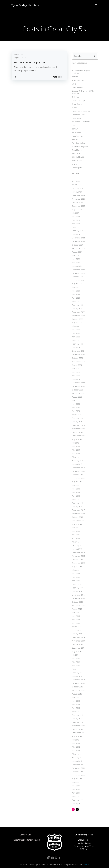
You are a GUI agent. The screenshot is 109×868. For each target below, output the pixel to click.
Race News (76, 129)
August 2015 (77, 606)
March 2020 (76, 412)
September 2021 (78, 359)
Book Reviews (77, 84)
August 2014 (77, 649)
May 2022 (76, 330)
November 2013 (78, 680)
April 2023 (76, 295)
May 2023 (76, 291)
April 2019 (76, 451)
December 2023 (78, 267)
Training (75, 161)
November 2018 (78, 468)
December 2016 (78, 550)
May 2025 (76, 217)
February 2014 (77, 670)
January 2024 (77, 263)
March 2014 (76, 666)
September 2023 (78, 277)
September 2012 (78, 730)
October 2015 (77, 599)
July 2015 (75, 610)
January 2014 (77, 673)
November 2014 (78, 638)
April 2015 (76, 620)
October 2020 (77, 387)
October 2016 (77, 557)
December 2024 (78, 235)
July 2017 (75, 525)
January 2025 (77, 231)
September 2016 (78, 560)
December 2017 (78, 507)
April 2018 (76, 493)
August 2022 (77, 320)
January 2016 (77, 588)
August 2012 (77, 733)
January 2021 (77, 376)
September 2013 (78, 687)
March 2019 (76, 454)
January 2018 (77, 504)
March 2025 (76, 224)
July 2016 (75, 567)
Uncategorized (77, 165)
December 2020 (78, 380)
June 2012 (76, 740)
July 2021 (75, 366)
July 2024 (75, 253)
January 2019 (77, 461)
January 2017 (77, 546)
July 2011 (75, 779)
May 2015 (76, 617)
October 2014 (77, 641)
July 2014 (75, 652)
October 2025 (77, 200)
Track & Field (77, 158)
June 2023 (76, 288)
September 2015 (78, 603)
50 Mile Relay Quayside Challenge (85, 70)
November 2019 (78, 426)
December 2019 (78, 422)
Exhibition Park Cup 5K (80, 108)
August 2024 (77, 249)
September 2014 (78, 645)
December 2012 (78, 719)
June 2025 (76, 214)
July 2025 (75, 210)
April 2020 (76, 408)
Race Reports (77, 133)
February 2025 (77, 228)
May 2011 (76, 786)
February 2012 (77, 755)
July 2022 (75, 323)
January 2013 (77, 716)
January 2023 (77, 306)
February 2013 (77, 712)
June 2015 (76, 613)
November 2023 (78, 270)
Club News (76, 94)
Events (74, 105)
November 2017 (78, 511)
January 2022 (77, 344)
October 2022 (77, 316)
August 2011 (77, 776)
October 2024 (77, 242)
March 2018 (76, 496)
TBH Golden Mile (78, 154)
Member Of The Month (81, 119)
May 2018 (76, 489)
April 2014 (76, 663)
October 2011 (77, 769)
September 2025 (78, 203)
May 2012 (76, 744)
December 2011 (78, 762)
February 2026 (77, 185)
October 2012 (77, 726)
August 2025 (77, 207)
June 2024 (76, 256)
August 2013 (77, 691)
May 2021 (76, 373)
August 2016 (77, 564)
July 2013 (75, 694)
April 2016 (76, 578)
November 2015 (78, 595)
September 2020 (78, 390)
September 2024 (78, 245)
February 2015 (77, 627)
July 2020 (75, 397)
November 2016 (78, 553)
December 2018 (78, 465)
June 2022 (76, 327)
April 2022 (76, 334)
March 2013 (76, 709)
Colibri (86, 862)
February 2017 (77, 542)
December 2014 (78, 634)
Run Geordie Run (78, 140)
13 (17, 77)
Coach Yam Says (78, 98)
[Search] (95, 56)
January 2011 (77, 801)
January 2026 (77, 189)
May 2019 (76, 447)
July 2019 (75, 440)
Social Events (77, 147)
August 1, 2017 (20, 58)
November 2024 (78, 238)
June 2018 (76, 486)
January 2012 (77, 758)
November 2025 (78, 196)
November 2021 (78, 352)
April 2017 (76, 535)
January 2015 (77, 631)
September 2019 (78, 433)
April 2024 (76, 260)
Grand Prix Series (78, 112)
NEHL (74, 122)
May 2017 (76, 532)
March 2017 (76, 539)
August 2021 (77, 362)
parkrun (75, 126)
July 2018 (75, 482)
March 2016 (76, 581)
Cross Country (77, 101)
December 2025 (78, 192)
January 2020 (77, 419)
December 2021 (78, 348)
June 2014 (76, 656)
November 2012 (78, 723)
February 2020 (77, 415)
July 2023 (75, 284)
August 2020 (77, 394)
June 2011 (76, 783)
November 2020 (78, 383)
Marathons (76, 115)
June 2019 (76, 443)
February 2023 (77, 302)
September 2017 (78, 518)
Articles (75, 74)
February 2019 (77, 458)
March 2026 (76, 182)
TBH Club (20, 55)
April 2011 (76, 790)
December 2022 (78, 309)
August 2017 (77, 521)
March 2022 (76, 337)
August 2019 (77, 436)
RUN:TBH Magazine (80, 144)
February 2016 (77, 585)
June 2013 (76, 698)
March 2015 (76, 624)
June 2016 (76, 571)
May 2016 (76, 574)
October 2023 (77, 274)
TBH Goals (76, 151)
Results (75, 136)
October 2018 (77, 472)
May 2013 (76, 702)
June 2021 (76, 369)
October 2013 (77, 684)
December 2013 (78, 677)
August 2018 (77, 479)
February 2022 (77, 341)
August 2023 (77, 281)
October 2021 (77, 355)
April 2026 (76, 178)
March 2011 (76, 793)
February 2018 (77, 500)
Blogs (74, 81)
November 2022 (78, 313)
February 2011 (77, 797)
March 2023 (76, 298)
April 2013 (76, 705)
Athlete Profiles (78, 77)
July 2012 (75, 737)
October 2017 (77, 514)
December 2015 (78, 592)
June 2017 (76, 528)
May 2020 (76, 405)
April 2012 (76, 747)
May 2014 (76, 659)
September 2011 (78, 772)
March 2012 (76, 751)
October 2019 (77, 429)
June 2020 (76, 401)
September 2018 (78, 475)
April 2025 (76, 221)
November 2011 (78, 765)
